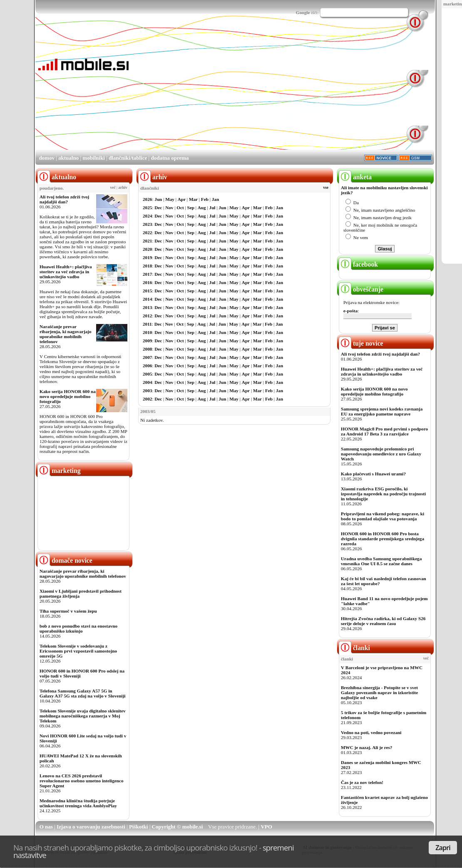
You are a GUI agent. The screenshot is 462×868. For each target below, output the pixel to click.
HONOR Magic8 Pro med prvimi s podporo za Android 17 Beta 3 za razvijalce (384, 431)
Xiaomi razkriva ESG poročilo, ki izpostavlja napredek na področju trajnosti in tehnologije (383, 494)
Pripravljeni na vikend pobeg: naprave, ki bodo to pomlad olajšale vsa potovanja (383, 516)
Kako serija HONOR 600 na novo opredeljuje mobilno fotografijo (68, 396)
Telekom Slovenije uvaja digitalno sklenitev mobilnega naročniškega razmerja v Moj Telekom (83, 716)
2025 (147, 208)
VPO (266, 827)
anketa (355, 177)
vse (326, 188)
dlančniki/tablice (128, 158)
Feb (205, 199)
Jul (212, 208)
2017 (147, 274)
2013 (147, 307)
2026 (147, 199)
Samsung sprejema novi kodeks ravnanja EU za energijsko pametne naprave (382, 411)
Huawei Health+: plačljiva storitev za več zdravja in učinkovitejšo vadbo (66, 272)
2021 (147, 241)
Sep (191, 208)
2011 (147, 324)
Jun (158, 199)
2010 (147, 332)
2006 (147, 366)
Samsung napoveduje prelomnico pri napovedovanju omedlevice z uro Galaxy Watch (381, 454)
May (170, 199)
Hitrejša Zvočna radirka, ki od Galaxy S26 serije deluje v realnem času (383, 621)
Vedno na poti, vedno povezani (371, 732)
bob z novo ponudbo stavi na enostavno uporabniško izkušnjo (78, 628)
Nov (169, 208)
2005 (147, 374)
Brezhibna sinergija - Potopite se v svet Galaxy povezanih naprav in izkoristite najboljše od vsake (379, 692)
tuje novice (361, 343)
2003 (147, 391)
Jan (215, 199)
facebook (358, 264)
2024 (147, 216)
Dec (158, 208)
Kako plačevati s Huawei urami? (373, 474)
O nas (46, 827)
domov (47, 158)
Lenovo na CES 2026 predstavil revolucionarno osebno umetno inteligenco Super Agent (81, 781)
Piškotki (139, 827)
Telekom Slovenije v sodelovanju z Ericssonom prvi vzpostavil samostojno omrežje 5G (78, 651)
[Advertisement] (255, 91)
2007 (147, 357)
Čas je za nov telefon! (362, 782)
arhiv (123, 188)
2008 (147, 349)
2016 (147, 282)
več (113, 188)
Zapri (443, 848)
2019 (147, 257)
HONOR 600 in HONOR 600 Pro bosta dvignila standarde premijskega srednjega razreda (383, 539)
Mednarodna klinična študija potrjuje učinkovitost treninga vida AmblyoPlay (78, 803)
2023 (147, 224)
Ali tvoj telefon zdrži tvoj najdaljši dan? (64, 199)
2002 (147, 399)
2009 (147, 341)
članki (354, 648)
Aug (202, 208)
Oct (180, 208)
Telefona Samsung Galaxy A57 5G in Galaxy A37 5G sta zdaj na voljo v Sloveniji (82, 693)
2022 (147, 232)
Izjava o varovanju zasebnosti (91, 827)
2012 (147, 316)
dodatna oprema (170, 158)
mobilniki (93, 158)
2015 (147, 291)
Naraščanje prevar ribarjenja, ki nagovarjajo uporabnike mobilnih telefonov (66, 334)
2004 (147, 382)
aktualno (68, 158)
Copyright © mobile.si (178, 827)
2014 (147, 299)
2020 (147, 249)
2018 (147, 266)
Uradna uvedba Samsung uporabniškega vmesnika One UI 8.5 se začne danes (381, 561)
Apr (182, 199)
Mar (193, 199)
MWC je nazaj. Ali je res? (366, 747)
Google (303, 12)
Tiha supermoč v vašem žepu (68, 611)
